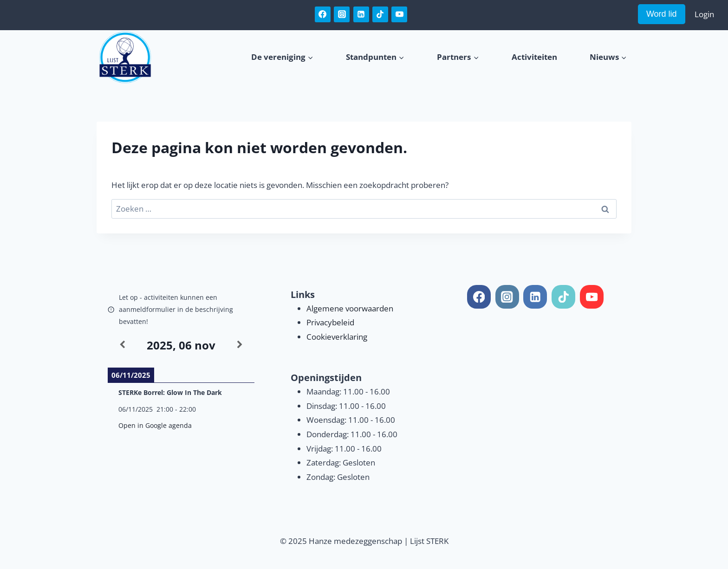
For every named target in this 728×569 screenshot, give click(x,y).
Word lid (662, 14)
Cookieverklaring (337, 337)
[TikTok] (380, 14)
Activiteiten (534, 57)
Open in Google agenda (155, 425)
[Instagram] (342, 14)
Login (704, 14)
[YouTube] (399, 14)
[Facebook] (323, 14)
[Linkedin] (361, 14)
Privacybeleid (330, 322)
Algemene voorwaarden (350, 308)
